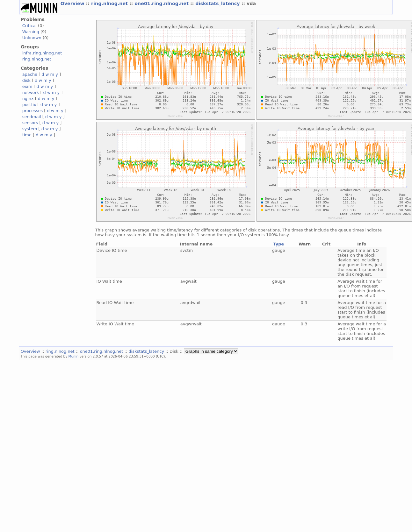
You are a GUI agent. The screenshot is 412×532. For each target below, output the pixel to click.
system (30, 129)
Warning (31, 32)
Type (278, 244)
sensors (30, 123)
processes (33, 111)
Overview (73, 4)
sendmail (32, 117)
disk (26, 80)
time (27, 135)
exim (27, 86)
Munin (74, 356)
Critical (29, 26)
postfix (29, 105)
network (31, 92)
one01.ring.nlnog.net (162, 4)
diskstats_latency (218, 4)
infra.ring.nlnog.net (42, 53)
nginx (28, 99)
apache (30, 74)
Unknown (32, 38)
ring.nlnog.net (110, 4)
